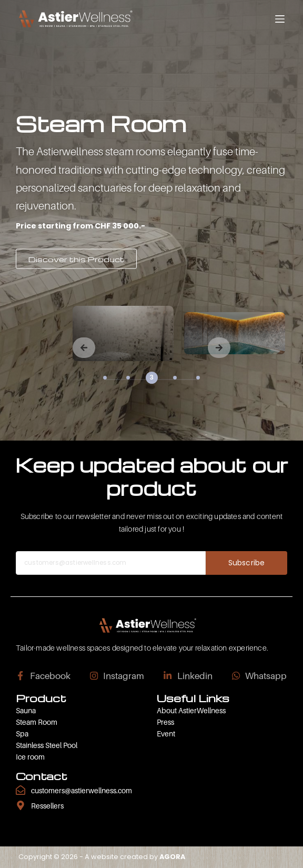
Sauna (26, 710)
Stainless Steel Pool (47, 745)
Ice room (30, 757)
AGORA (172, 857)
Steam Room (37, 722)
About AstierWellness (191, 710)
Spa (22, 734)
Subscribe (246, 563)
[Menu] (280, 19)
